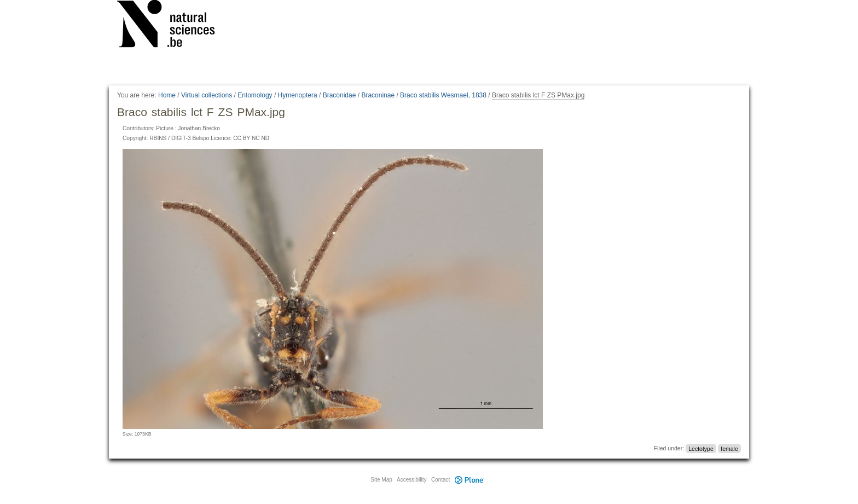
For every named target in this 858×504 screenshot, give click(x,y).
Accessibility (411, 480)
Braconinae (378, 95)
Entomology (255, 95)
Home (167, 95)
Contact (440, 480)
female (729, 448)
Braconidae (340, 95)
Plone (469, 480)
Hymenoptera (298, 95)
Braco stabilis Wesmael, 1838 (443, 95)
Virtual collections (207, 95)
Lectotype (701, 448)
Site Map (381, 480)
